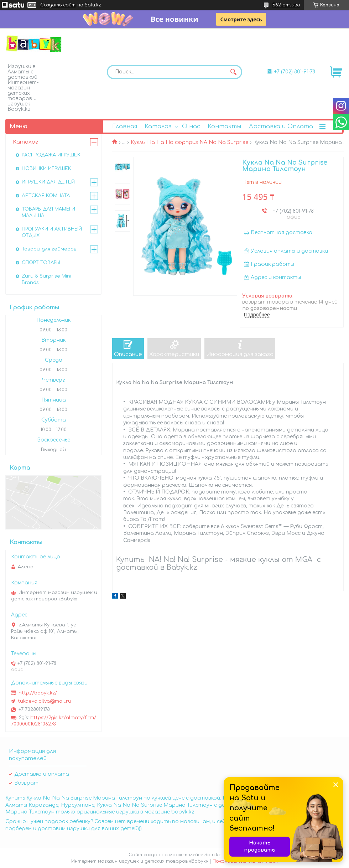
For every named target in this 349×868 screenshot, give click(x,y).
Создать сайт (58, 5)
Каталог (158, 126)
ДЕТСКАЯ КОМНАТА (46, 196)
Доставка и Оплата (281, 126)
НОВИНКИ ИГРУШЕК (46, 169)
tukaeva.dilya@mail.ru (45, 701)
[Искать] (233, 72)
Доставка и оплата (42, 774)
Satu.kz (213, 855)
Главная (125, 126)
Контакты (224, 126)
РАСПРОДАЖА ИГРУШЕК (51, 155)
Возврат (26, 783)
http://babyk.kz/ (38, 693)
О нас (191, 126)
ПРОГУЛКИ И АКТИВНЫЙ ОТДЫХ (52, 232)
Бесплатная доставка (282, 232)
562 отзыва (286, 5)
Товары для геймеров (49, 249)
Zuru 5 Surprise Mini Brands (46, 279)
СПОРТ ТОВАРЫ (41, 263)
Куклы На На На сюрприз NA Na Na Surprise (189, 142)
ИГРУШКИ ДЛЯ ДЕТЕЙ (48, 182)
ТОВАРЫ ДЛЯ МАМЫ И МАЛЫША (48, 212)
